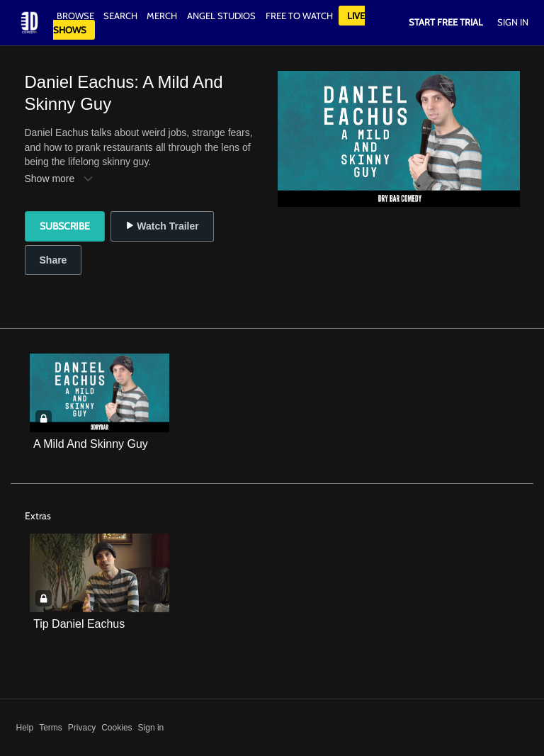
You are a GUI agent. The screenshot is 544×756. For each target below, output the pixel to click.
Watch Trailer (162, 226)
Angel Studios (221, 16)
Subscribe (65, 226)
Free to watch (299, 16)
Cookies (117, 728)
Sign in (151, 728)
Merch (162, 16)
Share (53, 260)
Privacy (82, 728)
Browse (76, 16)
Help (25, 728)
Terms (51, 728)
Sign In (513, 22)
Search (121, 16)
